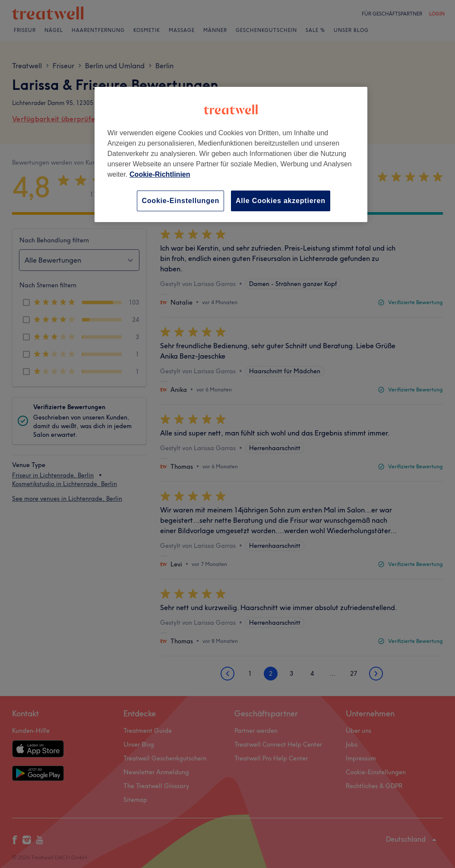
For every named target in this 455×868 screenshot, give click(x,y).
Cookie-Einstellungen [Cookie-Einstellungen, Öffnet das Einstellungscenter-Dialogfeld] (180, 201)
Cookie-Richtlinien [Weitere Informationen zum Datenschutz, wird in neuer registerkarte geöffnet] (160, 174)
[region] (231, 154)
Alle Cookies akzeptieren (281, 201)
